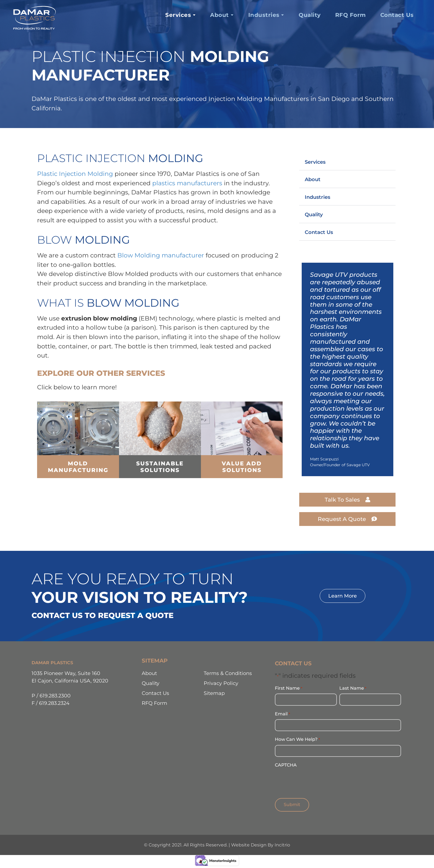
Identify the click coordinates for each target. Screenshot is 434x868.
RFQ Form (154, 703)
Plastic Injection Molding (75, 174)
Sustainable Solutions (160, 467)
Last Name (353, 688)
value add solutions (242, 467)
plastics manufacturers (187, 183)
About (313, 179)
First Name (288, 688)
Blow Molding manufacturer (161, 255)
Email (282, 714)
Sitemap (214, 693)
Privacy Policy (221, 683)
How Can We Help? (297, 739)
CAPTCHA (286, 765)
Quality (314, 214)
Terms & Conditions (228, 673)
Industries (317, 197)
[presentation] (317, 781)
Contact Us (319, 232)
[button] (347, 162)
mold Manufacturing (78, 467)
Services (315, 162)
